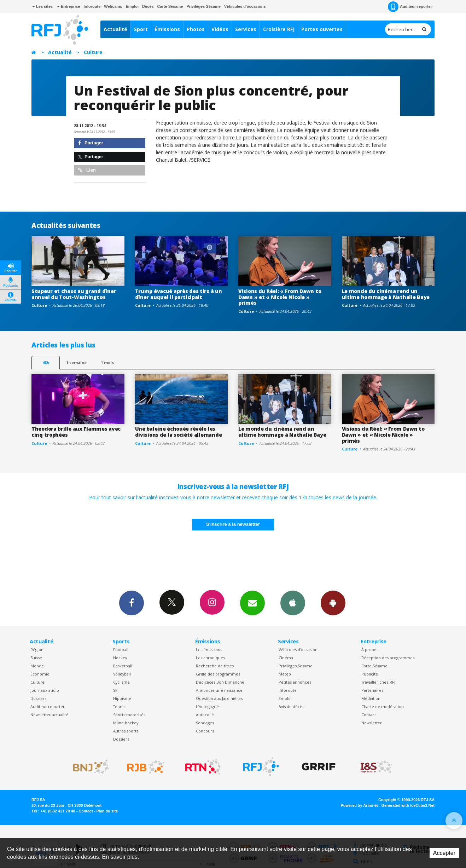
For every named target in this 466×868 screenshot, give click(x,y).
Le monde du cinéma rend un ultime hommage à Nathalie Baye (386, 294)
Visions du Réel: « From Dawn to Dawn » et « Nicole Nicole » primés (280, 297)
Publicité (370, 674)
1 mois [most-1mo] (107, 363)
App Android (333, 603)
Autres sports (126, 731)
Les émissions (209, 649)
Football (121, 649)
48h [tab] (46, 363)
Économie (40, 674)
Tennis (119, 706)
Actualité (115, 29)
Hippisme (122, 698)
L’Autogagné (207, 706)
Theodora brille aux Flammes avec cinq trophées (76, 432)
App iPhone (293, 603)
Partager (91, 143)
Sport (141, 29)
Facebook (132, 603)
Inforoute (92, 6)
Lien (87, 170)
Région (37, 649)
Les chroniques (210, 658)
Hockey (120, 658)
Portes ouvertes (322, 29)
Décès (148, 6)
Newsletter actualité (49, 715)
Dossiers (38, 698)
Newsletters (252, 603)
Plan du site (107, 811)
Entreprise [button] (68, 6)
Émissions (167, 29)
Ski (116, 690)
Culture (93, 52)
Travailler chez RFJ (378, 682)
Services (246, 29)
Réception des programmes (388, 658)
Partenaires (372, 690)
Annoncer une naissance (219, 690)
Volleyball (122, 674)
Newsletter (372, 723)
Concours (205, 731)
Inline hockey (126, 723)
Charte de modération (383, 706)
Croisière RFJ (279, 29)
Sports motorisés (129, 715)
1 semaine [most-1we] (76, 363)
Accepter (444, 853)
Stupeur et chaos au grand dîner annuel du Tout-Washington (74, 294)
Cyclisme (121, 682)
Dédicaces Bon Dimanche (220, 682)
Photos (196, 29)
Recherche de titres (215, 666)
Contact (369, 715)
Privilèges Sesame (296, 666)
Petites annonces (295, 682)
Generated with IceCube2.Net (408, 805)
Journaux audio (45, 690)
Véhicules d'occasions (245, 6)
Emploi (132, 6)
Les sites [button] (42, 6)
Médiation (371, 698)
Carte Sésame (170, 6)
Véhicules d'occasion (298, 649)
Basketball (123, 666)
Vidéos (220, 29)
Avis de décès (291, 706)
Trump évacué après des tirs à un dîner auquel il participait (179, 294)
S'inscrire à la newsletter (233, 524)
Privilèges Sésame (203, 6)
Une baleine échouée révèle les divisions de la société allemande (179, 432)
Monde (37, 666)
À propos (370, 649)
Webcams (113, 6)
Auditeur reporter (48, 706)
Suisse (36, 658)
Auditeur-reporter (410, 7)
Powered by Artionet (359, 805)
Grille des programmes (218, 674)
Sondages (205, 723)
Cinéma (286, 658)
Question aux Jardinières (219, 698)
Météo (285, 674)
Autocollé (205, 715)
